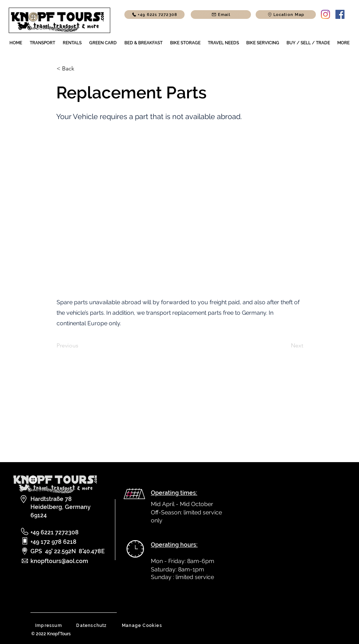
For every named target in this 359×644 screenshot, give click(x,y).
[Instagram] (325, 14)
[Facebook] (340, 14)
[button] (286, 15)
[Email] (221, 15)
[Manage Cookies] (143, 625)
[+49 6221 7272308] (154, 15)
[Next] (285, 346)
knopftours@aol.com (59, 561)
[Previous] (81, 346)
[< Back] (81, 69)
